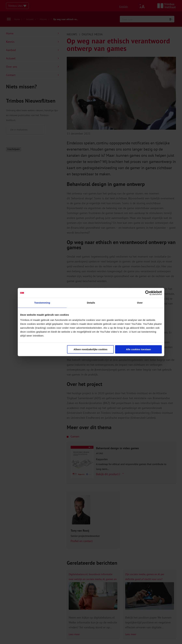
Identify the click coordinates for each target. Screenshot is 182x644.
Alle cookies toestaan (138, 349)
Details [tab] (91, 303)
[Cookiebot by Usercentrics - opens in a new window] (148, 293)
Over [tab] (140, 303)
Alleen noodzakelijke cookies (91, 349)
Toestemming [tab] (42, 303)
